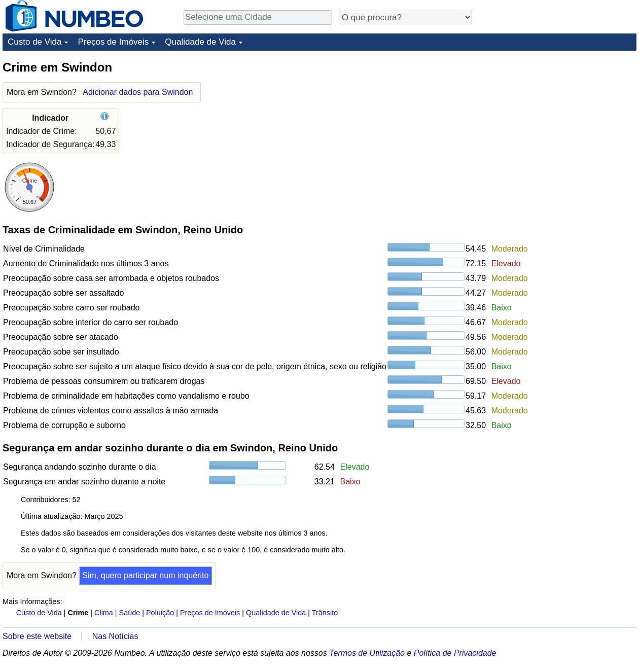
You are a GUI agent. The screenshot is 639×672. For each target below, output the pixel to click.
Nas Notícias (115, 636)
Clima (104, 613)
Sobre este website (37, 636)
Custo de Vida (34, 42)
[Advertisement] (560, 123)
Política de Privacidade (455, 653)
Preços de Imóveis (113, 42)
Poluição (160, 613)
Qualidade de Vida (200, 42)
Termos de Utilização (367, 653)
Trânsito (325, 613)
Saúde (130, 613)
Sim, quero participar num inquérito (145, 575)
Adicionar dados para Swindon (138, 92)
